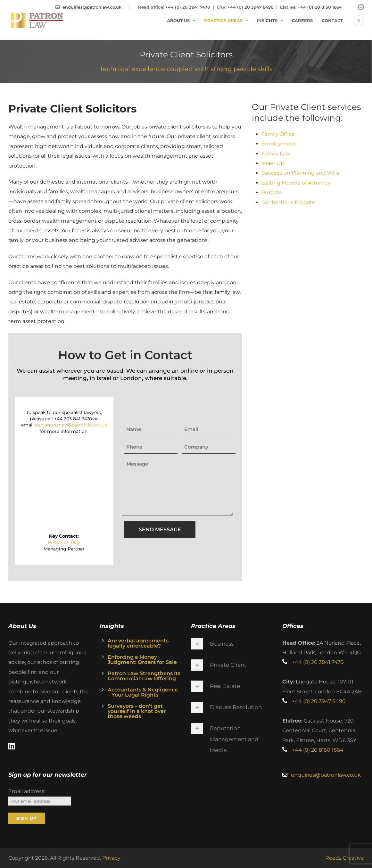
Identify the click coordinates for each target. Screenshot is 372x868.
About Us (178, 21)
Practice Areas (223, 21)
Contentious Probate (288, 202)
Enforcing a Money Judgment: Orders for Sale (142, 660)
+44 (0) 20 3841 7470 (188, 7)
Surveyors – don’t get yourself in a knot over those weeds (137, 711)
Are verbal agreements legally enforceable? (138, 643)
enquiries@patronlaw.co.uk (92, 7)
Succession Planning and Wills (300, 173)
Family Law (276, 154)
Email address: (27, 791)
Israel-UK (273, 163)
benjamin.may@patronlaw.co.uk (71, 425)
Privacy (111, 858)
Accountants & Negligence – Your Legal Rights (143, 692)
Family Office (278, 134)
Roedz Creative (345, 858)
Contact (332, 21)
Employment (279, 144)
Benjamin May (64, 542)
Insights (267, 21)
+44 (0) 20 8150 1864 (320, 7)
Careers (302, 21)
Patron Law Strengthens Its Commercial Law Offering (144, 676)
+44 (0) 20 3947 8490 (251, 7)
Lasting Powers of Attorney (296, 183)
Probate (272, 192)
